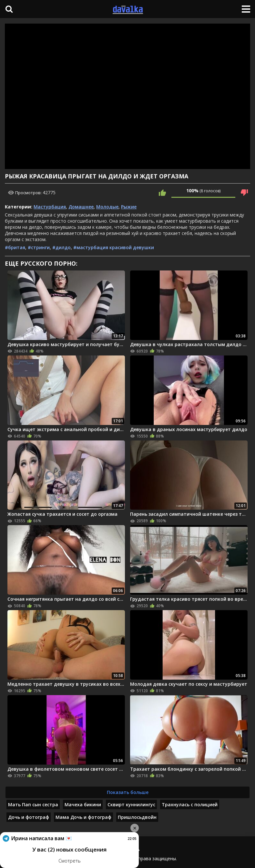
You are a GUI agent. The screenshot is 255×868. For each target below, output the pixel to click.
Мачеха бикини (83, 804)
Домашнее (81, 207)
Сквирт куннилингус (131, 804)
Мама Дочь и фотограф (83, 817)
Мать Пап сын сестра (33, 804)
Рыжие (129, 207)
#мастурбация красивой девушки (114, 247)
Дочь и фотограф (29, 817)
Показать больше (128, 792)
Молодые (107, 207)
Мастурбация (50, 207)
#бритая (15, 247)
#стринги (39, 247)
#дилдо (61, 247)
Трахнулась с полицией (190, 804)
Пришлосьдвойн (137, 817)
